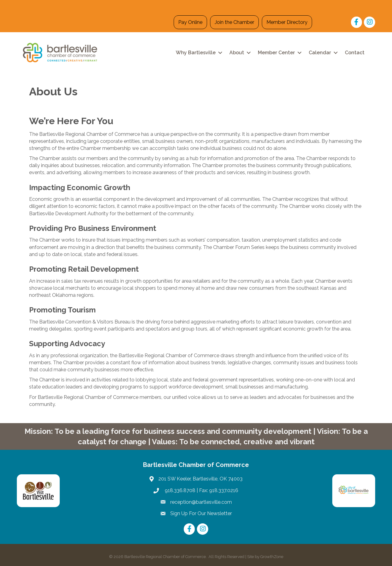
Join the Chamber (234, 22)
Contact (355, 53)
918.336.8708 (179, 490)
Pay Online (190, 22)
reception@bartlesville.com (201, 502)
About (237, 53)
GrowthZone (272, 557)
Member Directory (287, 22)
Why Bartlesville (196, 53)
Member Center (276, 53)
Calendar (320, 53)
